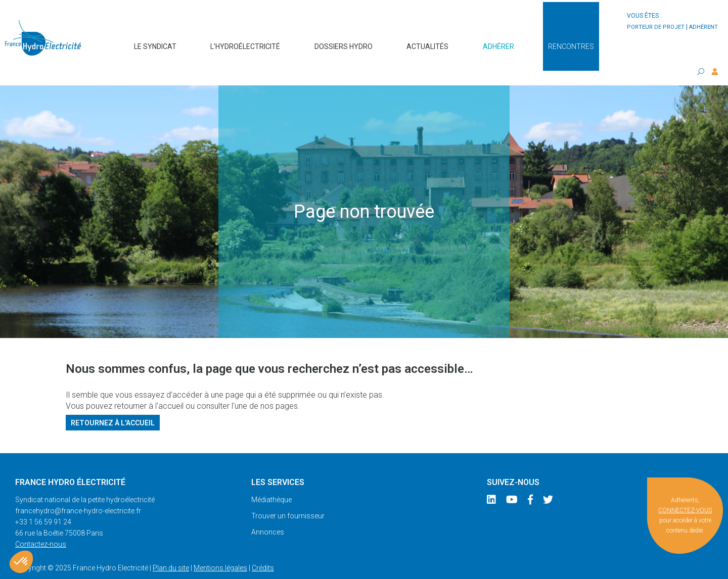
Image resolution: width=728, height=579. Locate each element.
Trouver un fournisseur (288, 496)
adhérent (703, 27)
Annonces (268, 512)
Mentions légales (220, 548)
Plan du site (171, 548)
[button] (21, 562)
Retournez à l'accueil (113, 403)
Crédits (263, 548)
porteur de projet (656, 27)
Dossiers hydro (344, 41)
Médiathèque (271, 480)
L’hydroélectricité (245, 41)
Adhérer (498, 41)
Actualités (427, 41)
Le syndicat (155, 41)
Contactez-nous (41, 524)
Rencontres (571, 41)
